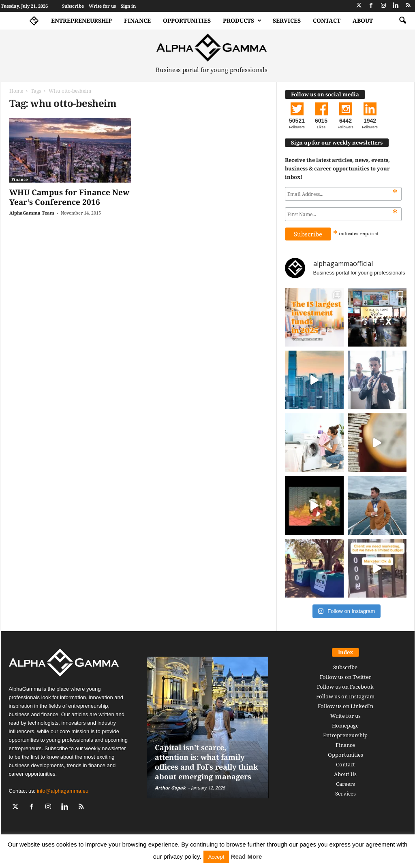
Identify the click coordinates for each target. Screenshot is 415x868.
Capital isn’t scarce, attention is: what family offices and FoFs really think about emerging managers (206, 762)
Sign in (128, 6)
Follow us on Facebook (345, 687)
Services (287, 20)
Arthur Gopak (170, 788)
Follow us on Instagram (345, 696)
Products (242, 21)
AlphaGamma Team (32, 213)
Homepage (345, 725)
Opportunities (187, 20)
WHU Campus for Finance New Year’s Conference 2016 (69, 197)
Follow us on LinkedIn (345, 706)
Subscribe (73, 6)
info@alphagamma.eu (63, 791)
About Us (345, 774)
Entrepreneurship (81, 20)
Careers (345, 784)
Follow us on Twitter (345, 677)
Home (16, 91)
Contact (327, 20)
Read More (247, 856)
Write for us (102, 6)
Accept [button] (216, 857)
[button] (402, 21)
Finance (137, 20)
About (363, 20)
